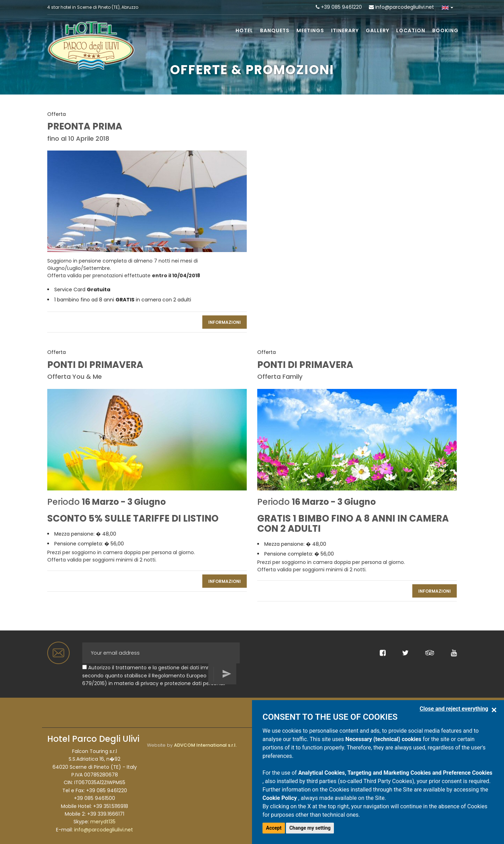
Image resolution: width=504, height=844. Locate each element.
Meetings (310, 30)
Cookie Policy (280, 798)
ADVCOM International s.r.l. (205, 745)
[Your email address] (161, 653)
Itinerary (345, 30)
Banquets (275, 30)
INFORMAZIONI (225, 322)
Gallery (377, 30)
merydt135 (103, 822)
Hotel (244, 30)
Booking (445, 30)
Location (411, 30)
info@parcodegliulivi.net (405, 7)
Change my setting (310, 828)
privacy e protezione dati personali (183, 683)
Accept (274, 828)
